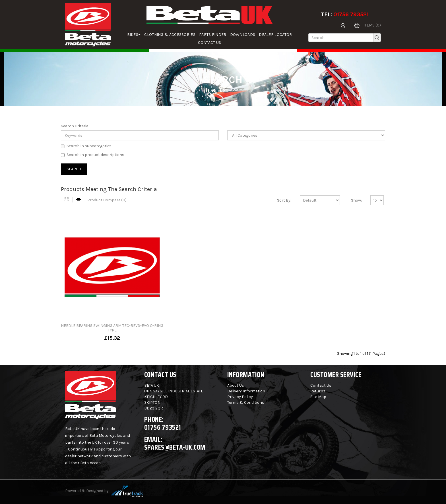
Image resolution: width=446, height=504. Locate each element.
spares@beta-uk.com (175, 447)
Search (228, 91)
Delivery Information (246, 391)
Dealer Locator (275, 35)
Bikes (134, 35)
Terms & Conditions (246, 402)
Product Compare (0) (107, 200)
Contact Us (210, 43)
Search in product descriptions (93, 155)
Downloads (243, 35)
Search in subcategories (86, 146)
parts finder (213, 35)
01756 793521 (351, 14)
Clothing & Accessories (170, 35)
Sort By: (284, 200)
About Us (236, 385)
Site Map (318, 397)
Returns (318, 391)
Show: (356, 200)
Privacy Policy (240, 397)
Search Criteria (75, 126)
